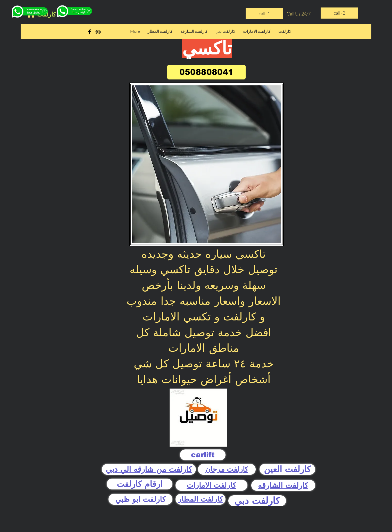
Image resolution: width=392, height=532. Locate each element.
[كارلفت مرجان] (227, 469)
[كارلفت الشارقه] (283, 485)
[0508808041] (206, 72)
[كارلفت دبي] (257, 501)
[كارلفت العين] (287, 469)
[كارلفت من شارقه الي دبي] (149, 469)
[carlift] (203, 455)
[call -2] (339, 13)
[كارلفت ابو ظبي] (140, 499)
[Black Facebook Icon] (90, 32)
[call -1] (264, 14)
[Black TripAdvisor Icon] (98, 32)
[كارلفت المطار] (201, 499)
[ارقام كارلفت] (140, 484)
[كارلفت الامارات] (211, 485)
